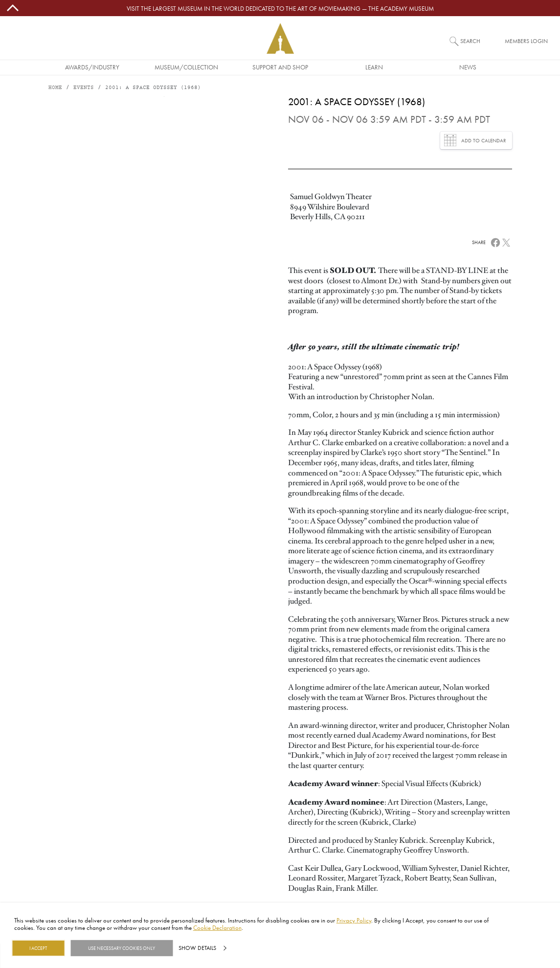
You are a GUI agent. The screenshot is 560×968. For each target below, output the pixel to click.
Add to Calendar (475, 140)
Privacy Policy (354, 920)
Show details (197, 948)
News (468, 67)
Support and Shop (280, 67)
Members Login (526, 41)
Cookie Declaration (217, 927)
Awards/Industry (92, 67)
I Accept (38, 948)
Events (84, 88)
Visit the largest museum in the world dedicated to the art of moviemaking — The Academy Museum (280, 8)
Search (470, 41)
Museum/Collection (186, 67)
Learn (374, 67)
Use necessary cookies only (122, 948)
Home (55, 88)
